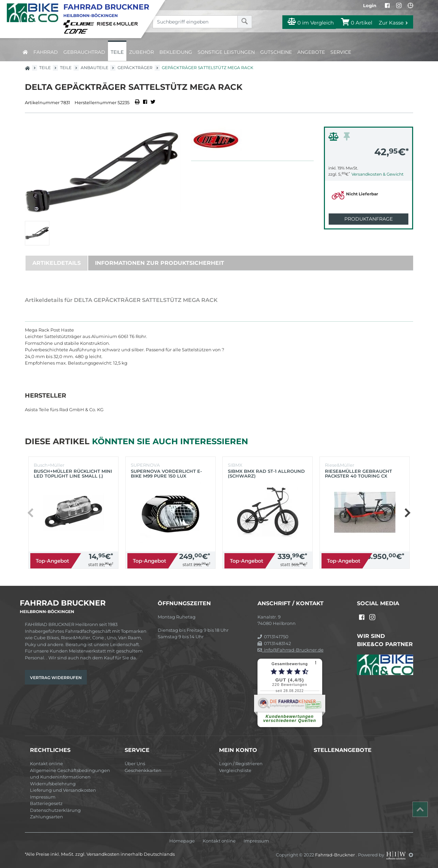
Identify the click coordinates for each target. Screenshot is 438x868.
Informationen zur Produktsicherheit (160, 263)
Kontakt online (46, 763)
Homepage (182, 841)
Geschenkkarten (143, 770)
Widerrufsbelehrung (53, 784)
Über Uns (135, 763)
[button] (407, 513)
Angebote (311, 52)
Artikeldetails (57, 263)
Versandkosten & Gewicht (378, 174)
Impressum (43, 797)
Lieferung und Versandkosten (63, 790)
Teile (117, 52)
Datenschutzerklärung (55, 810)
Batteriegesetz (46, 803)
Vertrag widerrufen (56, 678)
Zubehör (142, 52)
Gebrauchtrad (84, 52)
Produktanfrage (369, 219)
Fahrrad (46, 52)
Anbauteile (95, 68)
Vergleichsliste (235, 770)
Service (341, 52)
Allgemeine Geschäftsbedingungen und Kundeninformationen (70, 774)
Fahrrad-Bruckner (335, 855)
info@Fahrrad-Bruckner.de (291, 650)
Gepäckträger (135, 68)
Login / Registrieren (241, 763)
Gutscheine (276, 52)
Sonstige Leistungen (226, 52)
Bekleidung (176, 52)
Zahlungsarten (46, 817)
